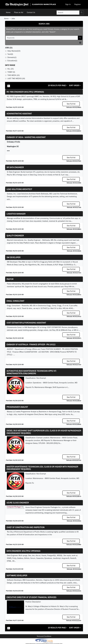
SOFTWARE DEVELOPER (17, 575)
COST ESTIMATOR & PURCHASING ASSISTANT (26, 323)
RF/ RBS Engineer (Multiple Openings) (25, 92)
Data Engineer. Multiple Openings (23, 551)
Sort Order (74, 85)
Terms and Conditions (44, 636)
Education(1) (12, 61)
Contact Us (31, 12)
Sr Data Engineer (15, 167)
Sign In (68, 4)
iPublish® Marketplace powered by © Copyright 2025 (44, 641)
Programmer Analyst (17, 407)
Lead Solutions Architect (19, 189)
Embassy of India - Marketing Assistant (26, 137)
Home (8, 12)
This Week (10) (13, 75)
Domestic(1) (12, 57)
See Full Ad (71, 104)
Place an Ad (19, 12)
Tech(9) (10, 54)
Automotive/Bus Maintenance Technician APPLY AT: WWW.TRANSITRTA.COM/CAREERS (31, 372)
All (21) (11, 69)
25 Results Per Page (57, 85)
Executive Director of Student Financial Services (31, 597)
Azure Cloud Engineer (18, 503)
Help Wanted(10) (14, 51)
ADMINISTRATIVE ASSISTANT (19, 114)
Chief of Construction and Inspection (25, 527)
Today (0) (11, 72)
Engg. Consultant (15, 301)
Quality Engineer (15, 236)
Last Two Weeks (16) (16, 78)
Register (78, 4)
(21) (9, 48)
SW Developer (13, 257)
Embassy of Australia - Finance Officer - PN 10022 (31, 344)
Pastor (10, 279)
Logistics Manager (16, 214)
